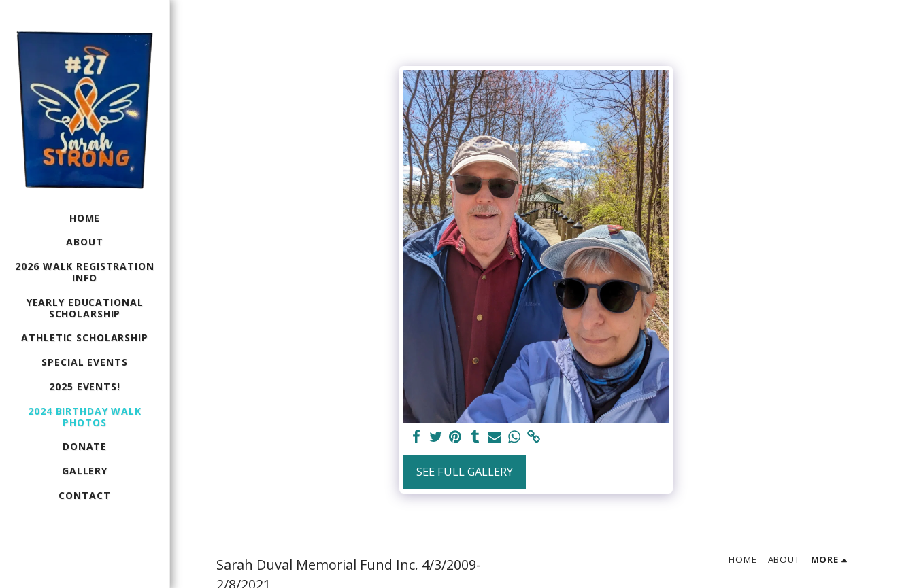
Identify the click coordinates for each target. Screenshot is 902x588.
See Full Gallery (465, 471)
